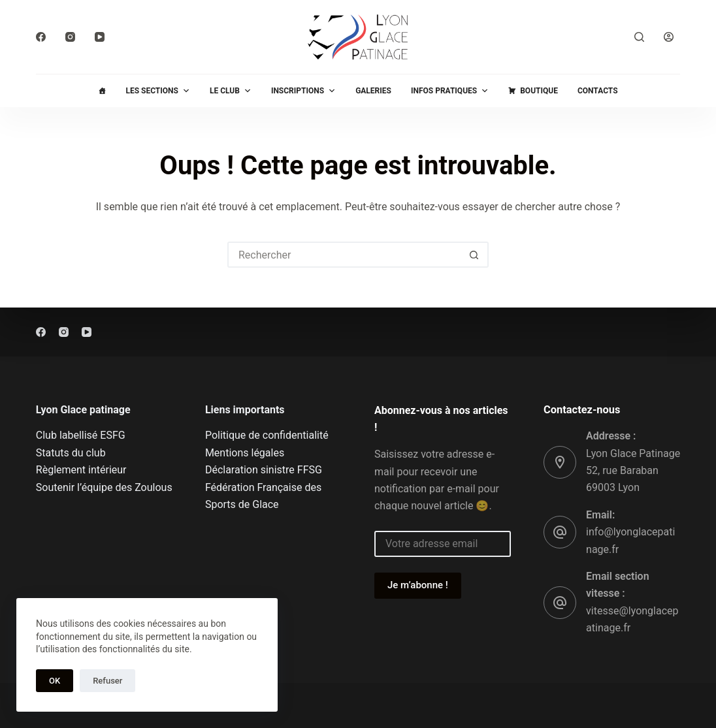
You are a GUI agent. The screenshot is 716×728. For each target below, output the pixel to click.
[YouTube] (100, 37)
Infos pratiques (450, 91)
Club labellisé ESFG (81, 435)
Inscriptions (303, 91)
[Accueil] (102, 91)
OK (55, 681)
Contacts (598, 91)
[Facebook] (41, 37)
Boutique (539, 91)
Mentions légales (245, 453)
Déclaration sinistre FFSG (264, 470)
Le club (231, 91)
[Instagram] (70, 37)
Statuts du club (71, 453)
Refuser (107, 681)
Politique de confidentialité (267, 435)
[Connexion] (669, 37)
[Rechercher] (639, 37)
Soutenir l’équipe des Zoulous (104, 487)
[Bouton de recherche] (474, 255)
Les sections (158, 91)
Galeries (373, 91)
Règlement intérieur (81, 470)
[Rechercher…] (345, 255)
